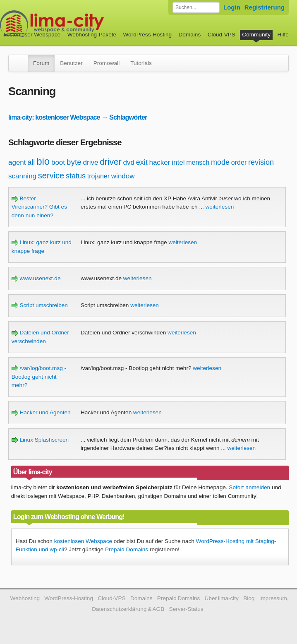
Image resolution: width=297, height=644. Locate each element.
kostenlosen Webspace (83, 541)
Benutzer (71, 63)
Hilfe (283, 35)
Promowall (107, 63)
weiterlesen (220, 207)
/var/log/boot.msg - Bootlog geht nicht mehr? (39, 377)
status (76, 176)
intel (178, 162)
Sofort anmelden (249, 487)
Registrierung (265, 7)
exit (142, 162)
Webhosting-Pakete (92, 35)
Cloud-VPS (222, 35)
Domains (190, 35)
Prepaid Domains (127, 549)
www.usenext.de (36, 278)
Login (232, 7)
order (239, 162)
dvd (128, 162)
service (51, 175)
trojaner (98, 176)
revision (261, 162)
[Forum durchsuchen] (196, 7)
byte (74, 162)
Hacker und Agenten (41, 412)
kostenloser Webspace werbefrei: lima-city (83, 24)
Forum (41, 63)
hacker (159, 162)
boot (58, 162)
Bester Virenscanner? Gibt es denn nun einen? (39, 207)
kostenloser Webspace (32, 35)
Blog (249, 598)
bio (43, 161)
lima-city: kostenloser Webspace (54, 117)
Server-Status (186, 609)
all (31, 162)
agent (17, 162)
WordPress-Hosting (147, 35)
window (123, 176)
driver (111, 162)
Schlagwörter (128, 117)
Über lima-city (222, 598)
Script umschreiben (40, 305)
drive (91, 162)
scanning (22, 176)
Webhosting (25, 598)
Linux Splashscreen (40, 440)
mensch (198, 162)
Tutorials (141, 63)
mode (220, 162)
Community (256, 35)
